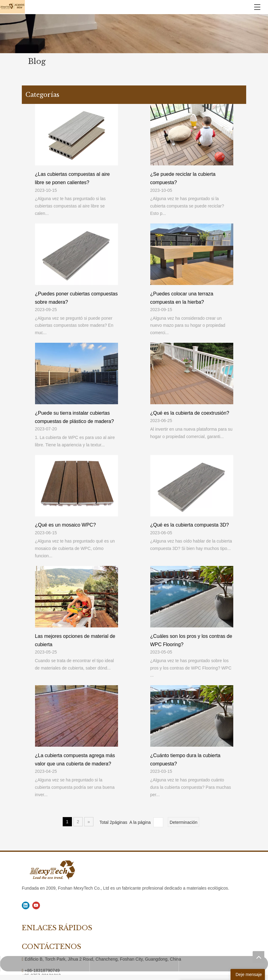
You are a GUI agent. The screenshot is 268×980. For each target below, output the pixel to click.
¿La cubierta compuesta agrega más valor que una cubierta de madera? (75, 760)
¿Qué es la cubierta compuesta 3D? (190, 525)
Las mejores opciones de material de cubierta (75, 640)
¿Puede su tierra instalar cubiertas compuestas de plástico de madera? (75, 417)
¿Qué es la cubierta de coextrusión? (190, 413)
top (258, 957)
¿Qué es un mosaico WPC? (65, 525)
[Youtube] (36, 905)
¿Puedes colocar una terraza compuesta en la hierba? (182, 298)
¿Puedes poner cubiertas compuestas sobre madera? (76, 298)
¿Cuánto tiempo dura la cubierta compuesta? (185, 760)
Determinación (183, 822)
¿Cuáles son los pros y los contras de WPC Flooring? (191, 640)
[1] (134, 34)
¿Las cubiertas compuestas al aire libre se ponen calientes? (73, 178)
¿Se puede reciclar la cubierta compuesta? (183, 178)
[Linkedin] (26, 905)
